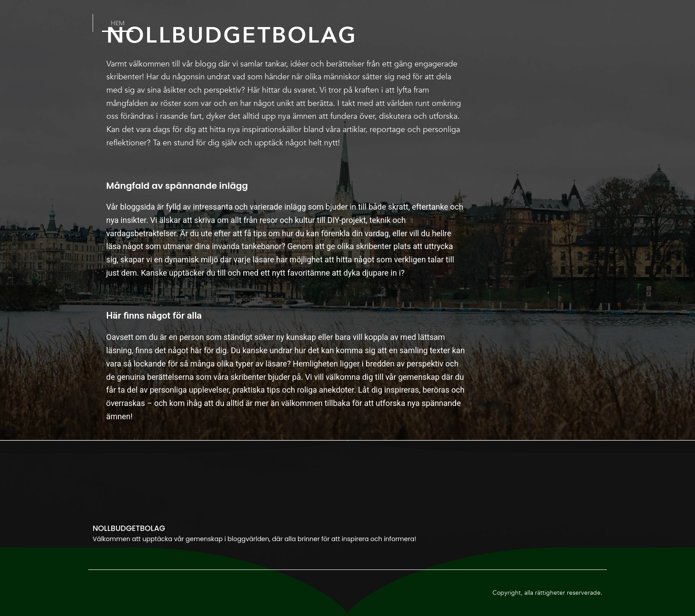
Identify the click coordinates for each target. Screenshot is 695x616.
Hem (118, 23)
